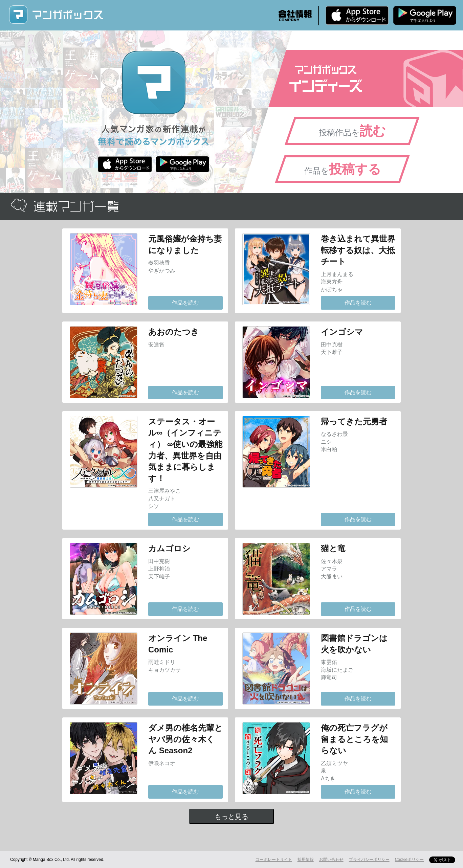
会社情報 (295, 16)
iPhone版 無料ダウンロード (357, 15)
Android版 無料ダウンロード (425, 15)
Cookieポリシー (409, 860)
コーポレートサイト (274, 860)
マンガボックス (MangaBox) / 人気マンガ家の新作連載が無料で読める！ (56, 15)
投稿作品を (352, 131)
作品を (343, 169)
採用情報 (306, 860)
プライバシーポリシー (369, 860)
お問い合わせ (331, 860)
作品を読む (185, 303)
